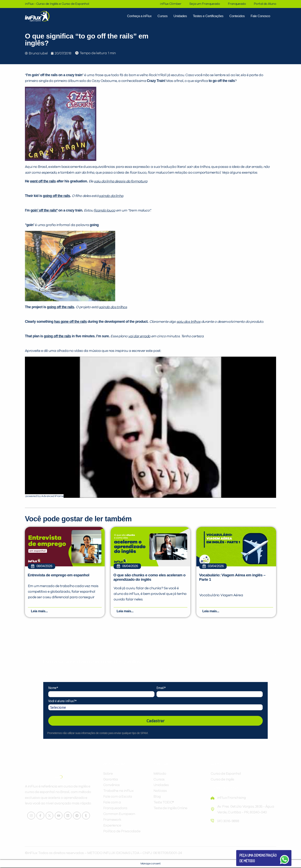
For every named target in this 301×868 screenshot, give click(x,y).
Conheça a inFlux (139, 16)
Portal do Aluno (265, 4)
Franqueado (237, 4)
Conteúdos (237, 16)
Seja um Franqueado (205, 4)
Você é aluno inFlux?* (62, 702)
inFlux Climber (171, 4)
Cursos (162, 16)
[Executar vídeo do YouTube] (150, 427)
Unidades (180, 16)
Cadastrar (155, 721)
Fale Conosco (260, 16)
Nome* (53, 688)
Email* (161, 688)
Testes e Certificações (208, 16)
